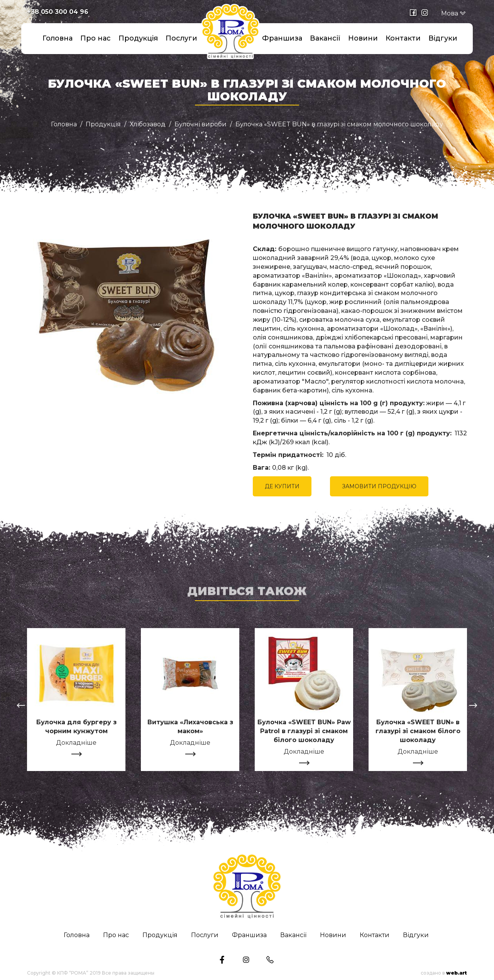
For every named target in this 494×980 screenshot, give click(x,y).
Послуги (181, 38)
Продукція (138, 38)
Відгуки (443, 38)
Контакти (403, 38)
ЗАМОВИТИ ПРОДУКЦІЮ (379, 486)
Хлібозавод (148, 124)
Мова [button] (453, 13)
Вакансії (325, 38)
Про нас (96, 38)
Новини (363, 38)
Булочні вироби (200, 124)
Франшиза (282, 38)
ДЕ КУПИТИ (282, 486)
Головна (58, 38)
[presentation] (21, 706)
